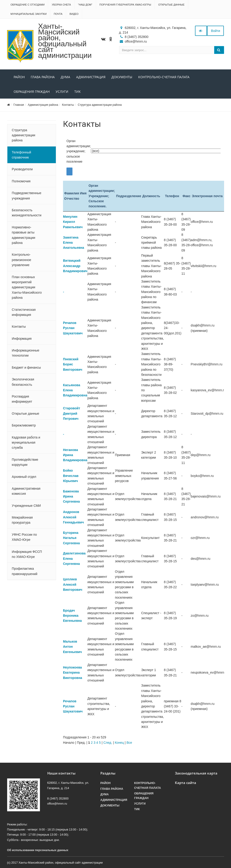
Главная (19, 105)
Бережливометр (24, 425)
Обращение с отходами (28, 5)
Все (129, 743)
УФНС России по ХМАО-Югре (24, 537)
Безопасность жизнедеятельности (27, 213)
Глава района (43, 77)
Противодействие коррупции (25, 462)
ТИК (78, 92)
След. (108, 743)
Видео (74, 14)
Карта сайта (186, 783)
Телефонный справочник (21, 155)
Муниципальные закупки (29, 14)
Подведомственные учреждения (27, 196)
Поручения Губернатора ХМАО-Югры (125, 5)
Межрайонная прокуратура (22, 520)
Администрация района (43, 105)
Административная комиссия (26, 491)
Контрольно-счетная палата (164, 77)
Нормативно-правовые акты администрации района (24, 235)
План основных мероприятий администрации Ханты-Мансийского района (27, 287)
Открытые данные (171, 5)
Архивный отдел (24, 477)
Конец (119, 743)
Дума (65, 77)
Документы (122, 77)
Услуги (62, 92)
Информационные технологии (25, 353)
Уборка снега (61, 5)
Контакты (68, 105)
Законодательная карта (196, 773)
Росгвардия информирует (22, 399)
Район (19, 77)
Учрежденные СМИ (26, 506)
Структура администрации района (100, 105)
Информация (22, 339)
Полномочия (21, 181)
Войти (215, 31)
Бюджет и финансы (26, 367)
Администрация (91, 77)
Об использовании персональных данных (38, 850)
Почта (58, 14)
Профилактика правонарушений (25, 571)
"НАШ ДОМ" (85, 5)
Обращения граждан (32, 92)
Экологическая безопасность (23, 382)
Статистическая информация (24, 312)
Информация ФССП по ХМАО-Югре (27, 554)
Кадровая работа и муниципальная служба (26, 443)
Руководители (22, 169)
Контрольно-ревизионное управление (21, 260)
